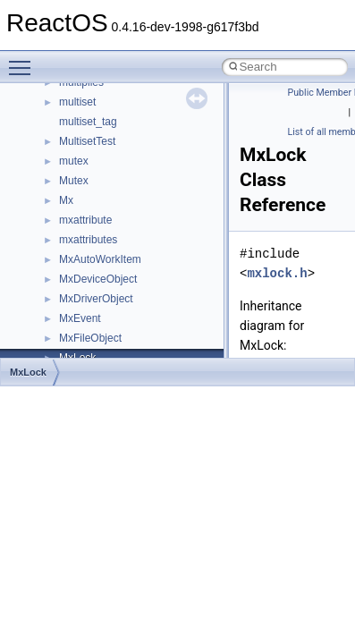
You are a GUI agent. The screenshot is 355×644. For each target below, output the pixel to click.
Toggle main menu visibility (24, 60)
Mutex (74, 181)
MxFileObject (90, 338)
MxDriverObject (96, 299)
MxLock (28, 372)
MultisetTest (87, 141)
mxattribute (85, 220)
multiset (77, 102)
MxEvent (80, 318)
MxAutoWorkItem (100, 259)
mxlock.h (277, 273)
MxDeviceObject (98, 279)
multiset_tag (88, 122)
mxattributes (88, 240)
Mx (66, 200)
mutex (74, 161)
